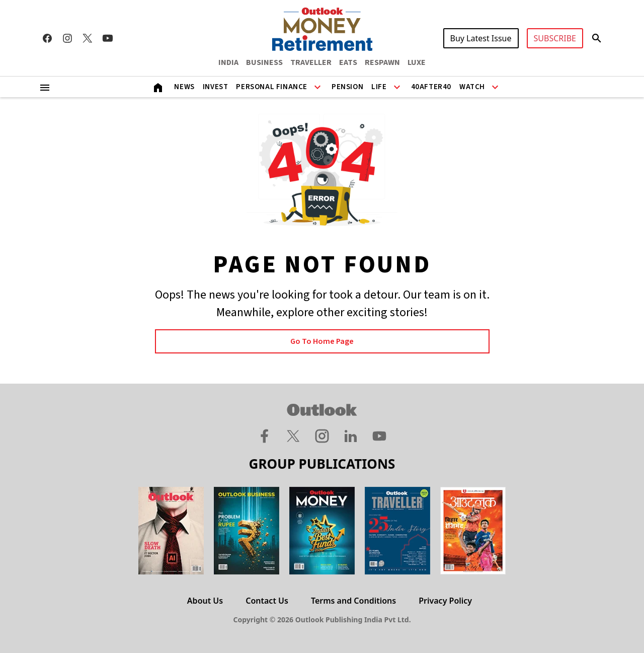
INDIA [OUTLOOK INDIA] (228, 62)
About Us (205, 601)
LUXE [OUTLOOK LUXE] (417, 62)
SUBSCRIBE (555, 38)
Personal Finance (272, 87)
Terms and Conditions (353, 601)
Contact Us (267, 601)
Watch (472, 87)
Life (379, 87)
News (184, 87)
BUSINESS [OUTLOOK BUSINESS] (264, 62)
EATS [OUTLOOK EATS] (348, 62)
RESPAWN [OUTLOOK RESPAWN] (382, 62)
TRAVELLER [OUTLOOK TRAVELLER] (311, 62)
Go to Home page (322, 341)
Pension (347, 87)
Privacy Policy (445, 601)
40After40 (431, 87)
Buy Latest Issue (481, 38)
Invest (216, 87)
